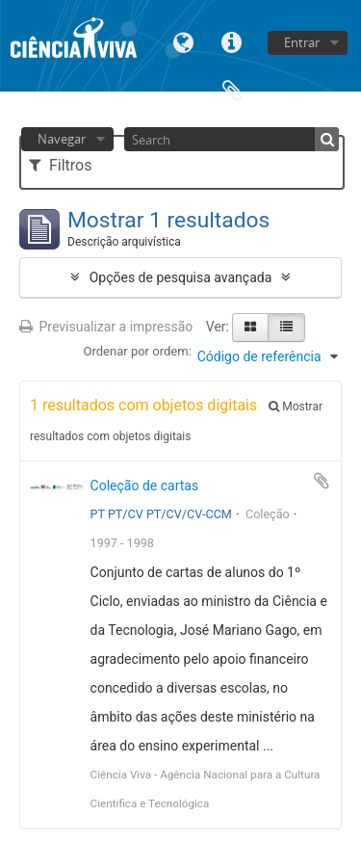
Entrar (302, 42)
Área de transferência (232, 89)
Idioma (184, 41)
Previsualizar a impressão (106, 327)
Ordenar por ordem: (138, 351)
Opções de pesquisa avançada (181, 277)
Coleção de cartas (145, 486)
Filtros (60, 165)
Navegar (62, 139)
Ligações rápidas (232, 41)
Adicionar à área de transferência (322, 481)
